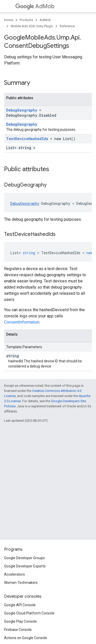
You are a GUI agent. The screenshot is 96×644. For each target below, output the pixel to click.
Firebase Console (18, 630)
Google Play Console (20, 621)
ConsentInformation (22, 322)
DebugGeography (22, 110)
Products (26, 20)
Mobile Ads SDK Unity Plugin (32, 26)
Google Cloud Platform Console (29, 613)
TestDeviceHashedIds (27, 139)
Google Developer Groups (24, 558)
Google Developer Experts (25, 566)
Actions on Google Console (26, 638)
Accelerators (14, 574)
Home (9, 20)
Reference (67, 26)
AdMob (35, 6)
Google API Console (20, 605)
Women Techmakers (21, 583)
